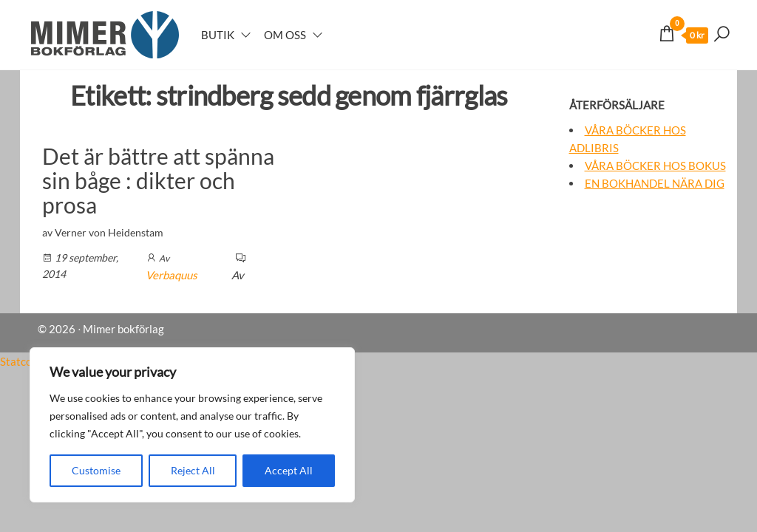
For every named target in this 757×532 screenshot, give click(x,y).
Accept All (289, 470)
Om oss (285, 35)
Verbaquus (172, 275)
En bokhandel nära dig (655, 183)
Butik (218, 35)
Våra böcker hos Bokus (655, 166)
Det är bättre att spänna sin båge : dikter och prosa (158, 180)
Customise (96, 470)
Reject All (193, 470)
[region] (192, 425)
